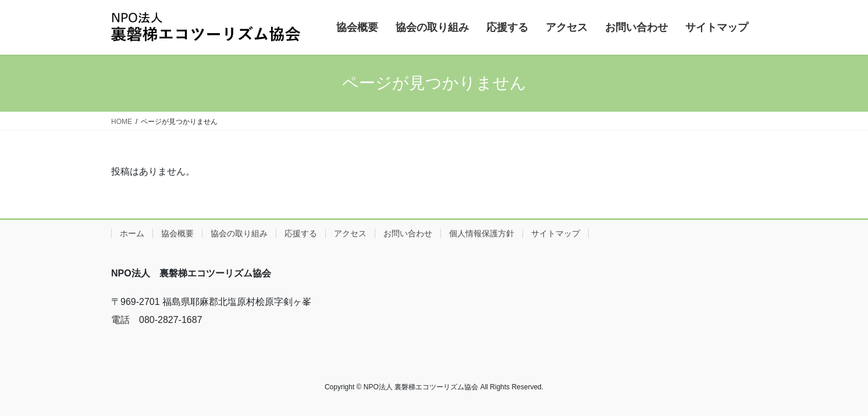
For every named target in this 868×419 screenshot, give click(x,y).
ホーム (132, 233)
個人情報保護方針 (482, 233)
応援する (301, 233)
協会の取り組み (239, 233)
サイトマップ (556, 233)
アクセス (350, 233)
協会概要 (177, 233)
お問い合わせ (408, 233)
